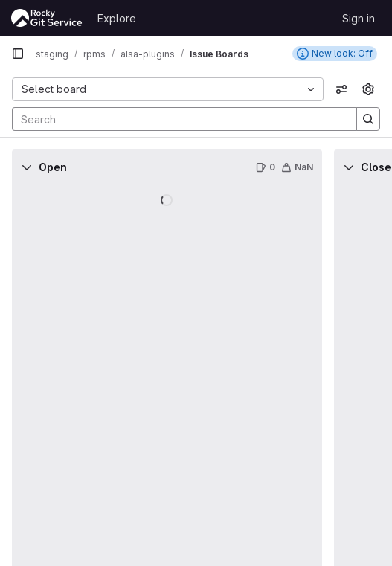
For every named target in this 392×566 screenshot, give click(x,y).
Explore (117, 18)
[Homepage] (47, 18)
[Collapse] (27, 167)
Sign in (359, 18)
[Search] (177, 119)
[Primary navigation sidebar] (18, 54)
